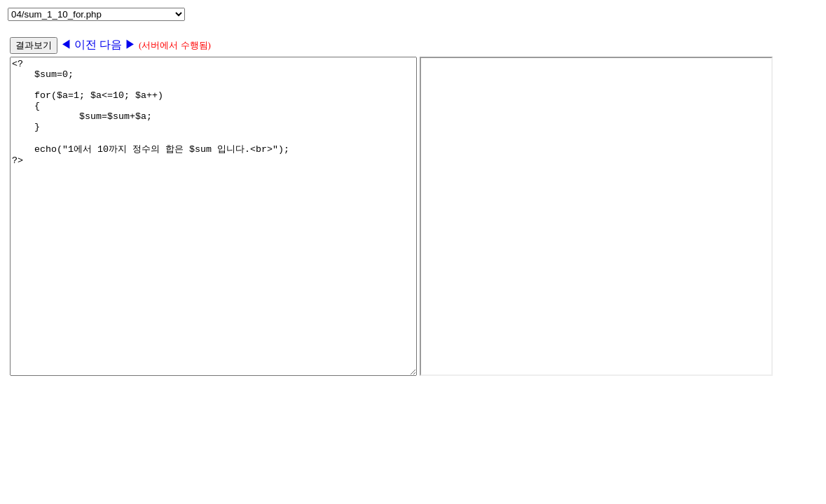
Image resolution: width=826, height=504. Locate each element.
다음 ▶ (118, 44)
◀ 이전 (80, 44)
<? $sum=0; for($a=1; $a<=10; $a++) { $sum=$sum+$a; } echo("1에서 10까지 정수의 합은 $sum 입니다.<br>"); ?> (238, 248)
